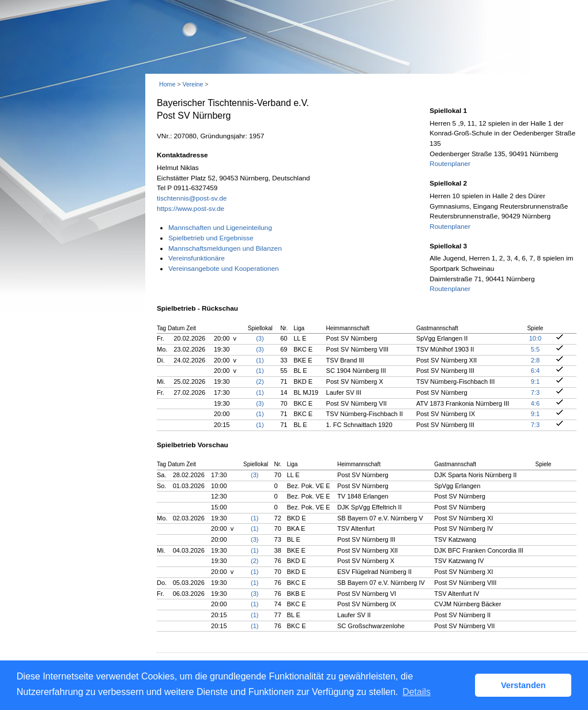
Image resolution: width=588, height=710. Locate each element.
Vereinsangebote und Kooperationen (224, 269)
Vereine (193, 84)
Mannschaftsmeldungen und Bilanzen (225, 248)
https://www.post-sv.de (191, 209)
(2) (260, 382)
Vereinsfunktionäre (197, 258)
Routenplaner (450, 164)
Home (167, 84)
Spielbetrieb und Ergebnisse (211, 238)
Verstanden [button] (523, 685)
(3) (260, 338)
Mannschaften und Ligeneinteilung (220, 228)
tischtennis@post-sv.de (192, 198)
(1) (260, 360)
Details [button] (416, 692)
